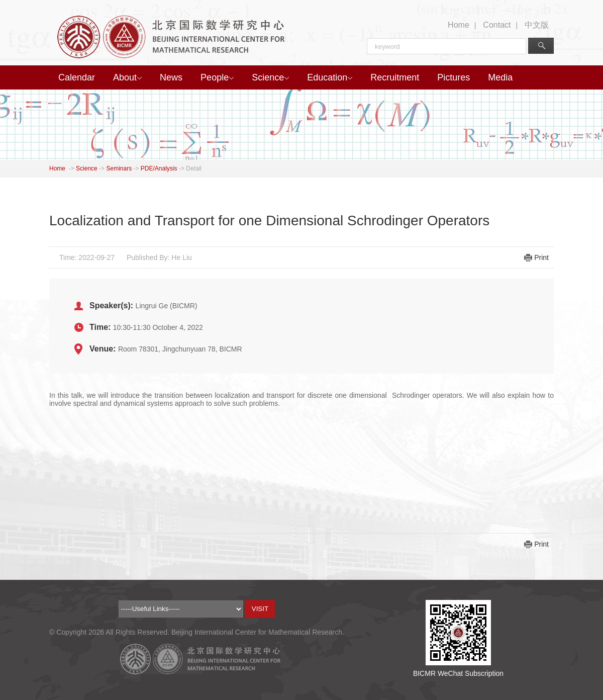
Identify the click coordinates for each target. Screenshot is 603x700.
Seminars (119, 168)
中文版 (537, 25)
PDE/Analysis (159, 168)
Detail (194, 168)
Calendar (77, 77)
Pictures (454, 77)
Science (270, 77)
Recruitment (395, 77)
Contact (497, 25)
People (217, 77)
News (171, 77)
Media (500, 77)
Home (459, 25)
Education (330, 77)
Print (541, 257)
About (127, 77)
